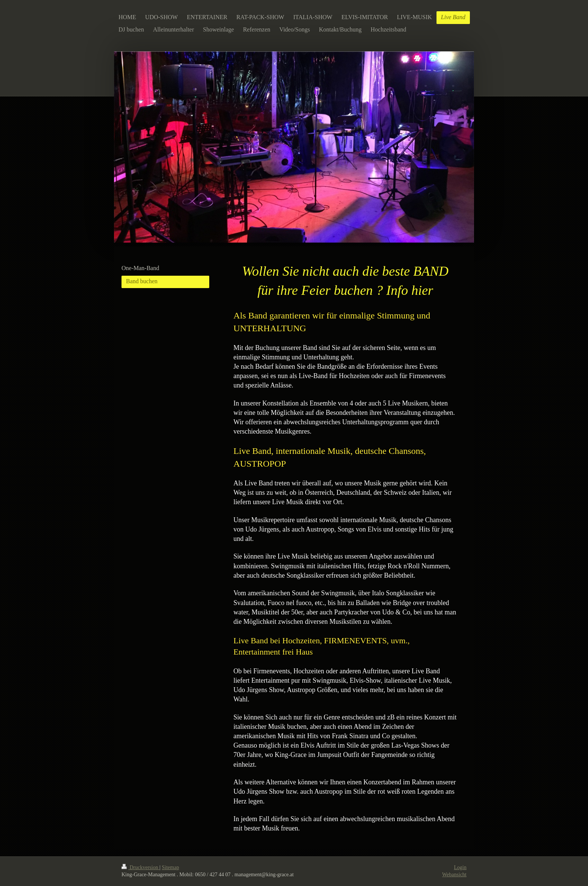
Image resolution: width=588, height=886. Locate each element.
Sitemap (171, 867)
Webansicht (454, 875)
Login (460, 867)
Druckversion (140, 867)
